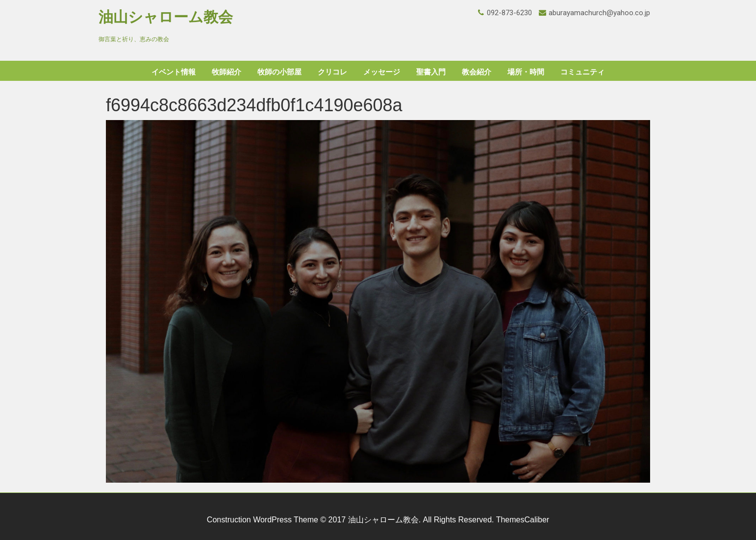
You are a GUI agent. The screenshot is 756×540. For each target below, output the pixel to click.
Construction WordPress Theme (263, 520)
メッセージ (382, 72)
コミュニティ (582, 72)
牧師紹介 (227, 72)
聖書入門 (431, 72)
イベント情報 (174, 72)
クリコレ (332, 72)
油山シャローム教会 (166, 17)
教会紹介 (477, 72)
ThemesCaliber (523, 520)
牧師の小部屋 (279, 72)
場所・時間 (526, 72)
